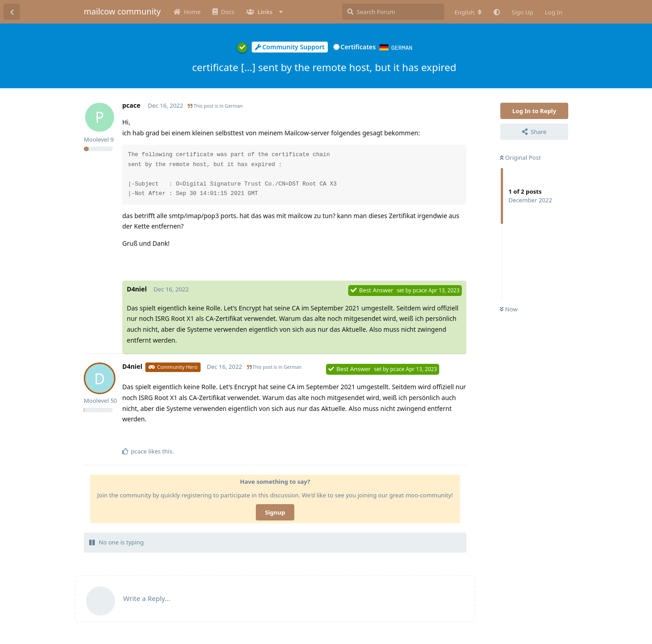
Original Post (520, 157)
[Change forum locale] (468, 12)
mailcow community (122, 11)
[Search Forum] (393, 12)
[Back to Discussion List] (12, 12)
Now (509, 309)
